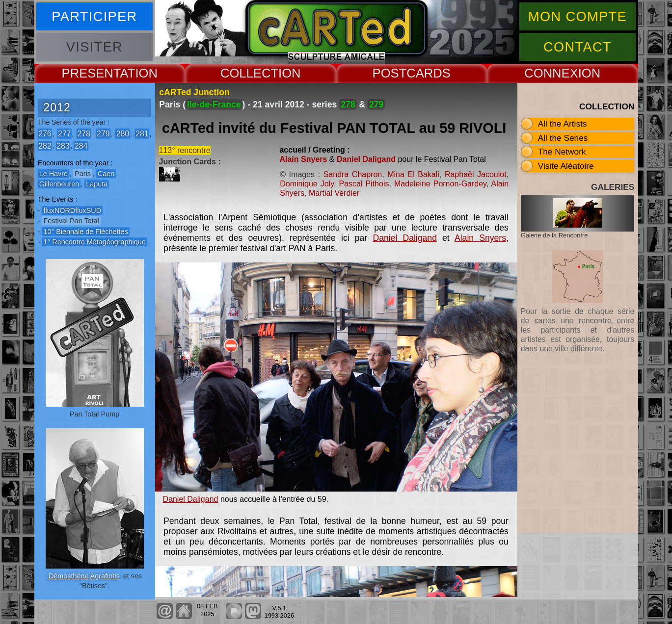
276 (45, 134)
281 (142, 134)
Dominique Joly (307, 184)
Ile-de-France (214, 104)
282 (45, 145)
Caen (106, 174)
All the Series (563, 138)
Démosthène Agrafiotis (84, 576)
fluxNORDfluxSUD (72, 210)
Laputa (97, 184)
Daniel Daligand (366, 159)
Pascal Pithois (364, 184)
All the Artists (563, 124)
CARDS (429, 73)
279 (103, 134)
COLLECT (249, 73)
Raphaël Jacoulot (476, 174)
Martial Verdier (334, 193)
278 (83, 134)
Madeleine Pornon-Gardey (440, 184)
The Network (562, 152)
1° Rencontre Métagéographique (94, 242)
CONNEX (551, 73)
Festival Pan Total (71, 221)
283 (63, 145)
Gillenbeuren (59, 184)
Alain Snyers (303, 159)
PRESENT (91, 73)
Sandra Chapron (353, 174)
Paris (83, 174)
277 (64, 134)
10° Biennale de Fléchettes (85, 232)
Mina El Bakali (413, 174)
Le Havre (54, 174)
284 (81, 145)
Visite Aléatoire (566, 166)
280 (123, 134)
